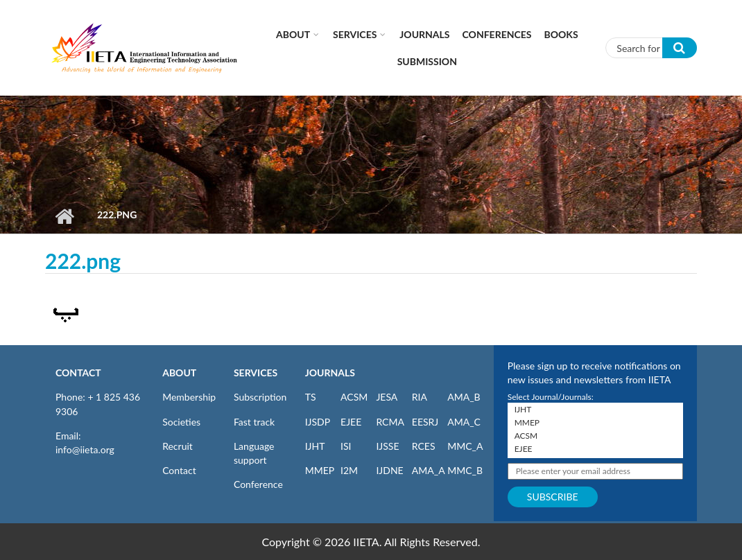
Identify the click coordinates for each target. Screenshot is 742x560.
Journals (424, 34)
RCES (424, 446)
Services (355, 34)
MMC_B (465, 470)
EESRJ (425, 422)
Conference (258, 484)
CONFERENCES (497, 34)
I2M (349, 470)
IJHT (315, 446)
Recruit (178, 446)
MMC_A (465, 446)
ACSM (354, 397)
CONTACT (78, 373)
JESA (387, 397)
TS (311, 397)
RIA (420, 397)
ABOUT (179, 373)
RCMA (390, 422)
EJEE (351, 422)
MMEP (320, 470)
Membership (189, 397)
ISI (346, 446)
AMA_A (429, 470)
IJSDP (318, 422)
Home (64, 216)
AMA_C (464, 422)
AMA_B (464, 397)
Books (561, 34)
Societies (181, 422)
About (293, 34)
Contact (179, 470)
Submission (427, 61)
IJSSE (387, 446)
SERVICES (256, 373)
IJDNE (389, 470)
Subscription (260, 397)
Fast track (254, 422)
